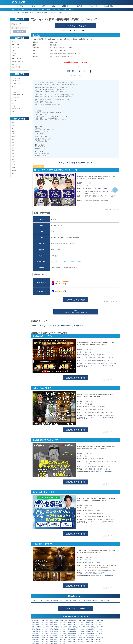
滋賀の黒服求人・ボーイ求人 (76, 625)
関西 (43, 6)
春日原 (13, 168)
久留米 (13, 159)
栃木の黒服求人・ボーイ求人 (40, 623)
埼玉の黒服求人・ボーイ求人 (95, 621)
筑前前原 (14, 170)
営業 (13, 112)
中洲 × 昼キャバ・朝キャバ (76, 71)
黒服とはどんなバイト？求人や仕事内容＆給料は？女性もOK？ (59, 326)
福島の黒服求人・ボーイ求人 (95, 637)
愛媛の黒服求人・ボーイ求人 (40, 637)
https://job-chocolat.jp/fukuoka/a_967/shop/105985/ (99, 576)
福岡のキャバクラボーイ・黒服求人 (32, 13)
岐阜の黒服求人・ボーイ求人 (40, 629)
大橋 (13, 134)
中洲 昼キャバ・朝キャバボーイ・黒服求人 (62, 48)
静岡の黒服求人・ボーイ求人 (77, 627)
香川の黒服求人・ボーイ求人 (58, 635)
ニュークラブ (15, 47)
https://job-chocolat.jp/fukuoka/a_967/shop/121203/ (99, 522)
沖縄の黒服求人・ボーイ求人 (40, 633)
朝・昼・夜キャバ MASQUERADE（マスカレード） (56, 170)
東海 (53, 6)
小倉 (13, 151)
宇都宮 (65, 9)
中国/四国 (79, 6)
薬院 (13, 145)
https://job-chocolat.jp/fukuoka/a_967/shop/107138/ (99, 472)
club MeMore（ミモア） (43, 388)
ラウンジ (14, 56)
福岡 (13, 9)
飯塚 (13, 173)
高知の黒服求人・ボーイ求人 (94, 635)
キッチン (14, 86)
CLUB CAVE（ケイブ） (43, 336)
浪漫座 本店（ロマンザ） (43, 544)
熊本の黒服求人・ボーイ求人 (58, 631)
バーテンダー (15, 92)
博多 (13, 128)
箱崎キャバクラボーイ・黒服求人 (103, 600)
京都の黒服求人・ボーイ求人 (58, 625)
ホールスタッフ (16, 78)
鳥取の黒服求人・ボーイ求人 (40, 635)
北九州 (13, 148)
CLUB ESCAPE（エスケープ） (46, 440)
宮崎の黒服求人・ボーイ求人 (76, 631)
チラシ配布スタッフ (17, 95)
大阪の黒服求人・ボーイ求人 (94, 623)
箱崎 (13, 142)
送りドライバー (16, 84)
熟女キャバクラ (16, 64)
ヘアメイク (15, 100)
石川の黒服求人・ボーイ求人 (40, 642)
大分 (28, 9)
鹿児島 (48, 9)
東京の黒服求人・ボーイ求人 (40, 621)
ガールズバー (15, 45)
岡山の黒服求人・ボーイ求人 (76, 633)
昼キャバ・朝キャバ (17, 61)
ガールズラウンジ (17, 59)
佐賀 (33, 9)
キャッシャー (15, 98)
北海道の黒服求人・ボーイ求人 (59, 637)
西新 (13, 131)
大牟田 (13, 162)
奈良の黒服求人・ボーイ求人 (94, 625)
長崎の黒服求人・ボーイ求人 (76, 629)
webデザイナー (16, 103)
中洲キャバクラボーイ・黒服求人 (41, 600)
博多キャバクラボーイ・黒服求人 (82, 600)
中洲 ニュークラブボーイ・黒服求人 (95, 407)
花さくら (36, 35)
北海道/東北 (93, 6)
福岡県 (52, 53)
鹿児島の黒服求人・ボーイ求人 (95, 631)
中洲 (18, 9)
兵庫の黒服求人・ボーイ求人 (40, 625)
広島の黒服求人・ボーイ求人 (58, 633)
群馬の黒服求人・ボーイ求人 (76, 623)
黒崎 (13, 154)
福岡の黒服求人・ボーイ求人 (58, 629)
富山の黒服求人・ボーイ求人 (76, 642)
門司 (13, 156)
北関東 (33, 6)
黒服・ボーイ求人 (15, 13)
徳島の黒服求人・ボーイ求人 (76, 635)
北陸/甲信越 (108, 6)
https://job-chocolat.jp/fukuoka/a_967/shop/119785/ (99, 418)
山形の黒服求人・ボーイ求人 (40, 640)
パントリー (15, 106)
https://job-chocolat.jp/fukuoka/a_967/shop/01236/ (66, 262)
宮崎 (43, 9)
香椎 (13, 140)
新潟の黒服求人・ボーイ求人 (94, 642)
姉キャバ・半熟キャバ (18, 67)
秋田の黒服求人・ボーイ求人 (58, 640)
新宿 (59, 9)
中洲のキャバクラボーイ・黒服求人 (54, 13)
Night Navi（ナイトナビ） (44, 492)
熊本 (38, 9)
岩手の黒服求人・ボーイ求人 (76, 640)
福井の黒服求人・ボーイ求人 (58, 642)
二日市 (13, 165)
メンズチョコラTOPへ (76, 608)
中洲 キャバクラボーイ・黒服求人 (95, 355)
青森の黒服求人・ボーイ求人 (94, 640)
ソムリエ (14, 89)
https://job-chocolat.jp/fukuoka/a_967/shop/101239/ (99, 366)
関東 (22, 6)
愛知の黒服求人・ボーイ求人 (59, 627)
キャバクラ (15, 42)
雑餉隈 (13, 137)
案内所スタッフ (16, 109)
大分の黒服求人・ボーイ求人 (94, 629)
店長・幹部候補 (16, 81)
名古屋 (71, 9)
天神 (13, 126)
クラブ (13, 50)
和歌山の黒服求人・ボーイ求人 (41, 627)
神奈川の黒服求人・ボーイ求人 (59, 621)
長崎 (23, 9)
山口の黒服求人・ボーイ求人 (94, 633)
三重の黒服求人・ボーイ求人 (95, 627)
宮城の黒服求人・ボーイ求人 (77, 637)
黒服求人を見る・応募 (76, 300)
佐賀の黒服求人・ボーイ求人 (40, 631)
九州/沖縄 (65, 6)
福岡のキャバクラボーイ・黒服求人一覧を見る (76, 312)
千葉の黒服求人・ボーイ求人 (77, 621)
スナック (14, 53)
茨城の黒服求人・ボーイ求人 (58, 623)
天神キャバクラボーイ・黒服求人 (62, 600)
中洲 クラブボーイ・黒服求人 (93, 563)
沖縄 (54, 9)
